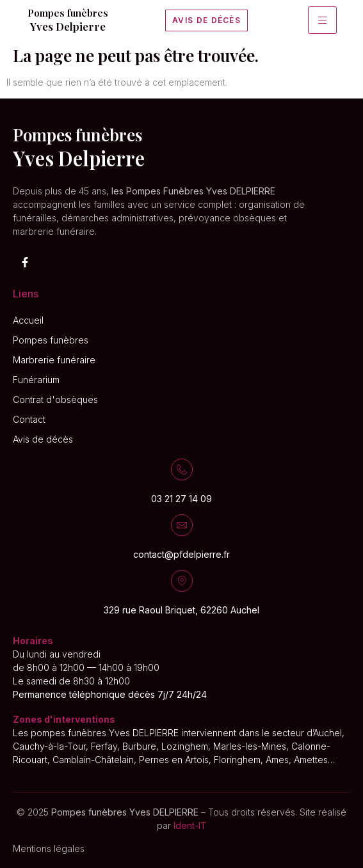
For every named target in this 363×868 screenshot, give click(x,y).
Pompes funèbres (68, 13)
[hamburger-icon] (322, 20)
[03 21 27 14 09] (182, 470)
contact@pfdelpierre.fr (181, 554)
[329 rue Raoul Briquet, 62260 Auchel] (182, 581)
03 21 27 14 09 (181, 499)
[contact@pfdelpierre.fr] (182, 525)
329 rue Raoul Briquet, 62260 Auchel (181, 610)
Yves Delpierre (68, 26)
